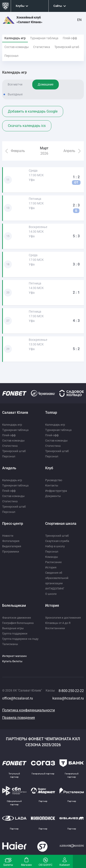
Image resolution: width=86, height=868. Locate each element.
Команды (52, 557)
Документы (53, 496)
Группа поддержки (15, 633)
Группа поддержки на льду (20, 639)
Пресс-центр (13, 524)
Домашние (46, 84)
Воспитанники (55, 628)
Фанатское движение (17, 618)
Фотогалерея (11, 541)
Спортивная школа (61, 524)
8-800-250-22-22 (71, 691)
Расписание (53, 562)
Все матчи (15, 84)
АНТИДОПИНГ (55, 589)
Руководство (54, 480)
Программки (11, 552)
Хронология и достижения (63, 618)
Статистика (42, 47)
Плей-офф (70, 38)
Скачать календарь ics (27, 126)
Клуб (49, 468)
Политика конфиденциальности (29, 710)
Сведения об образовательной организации (57, 578)
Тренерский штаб (67, 47)
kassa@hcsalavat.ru (68, 698)
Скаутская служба (57, 541)
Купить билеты (12, 661)
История (51, 567)
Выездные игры (13, 628)
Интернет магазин (14, 656)
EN (79, 20)
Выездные (15, 94)
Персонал (11, 56)
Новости (8, 536)
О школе (51, 594)
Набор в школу (55, 546)
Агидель (9, 468)
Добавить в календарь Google (33, 111)
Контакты (52, 485)
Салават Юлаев (15, 413)
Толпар (51, 413)
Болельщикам (14, 606)
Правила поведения (19, 718)
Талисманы (10, 644)
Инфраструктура (56, 491)
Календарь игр (15, 38)
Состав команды (17, 47)
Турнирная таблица (44, 38)
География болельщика (18, 623)
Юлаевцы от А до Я (58, 623)
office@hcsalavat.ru (18, 698)
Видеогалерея (12, 546)
